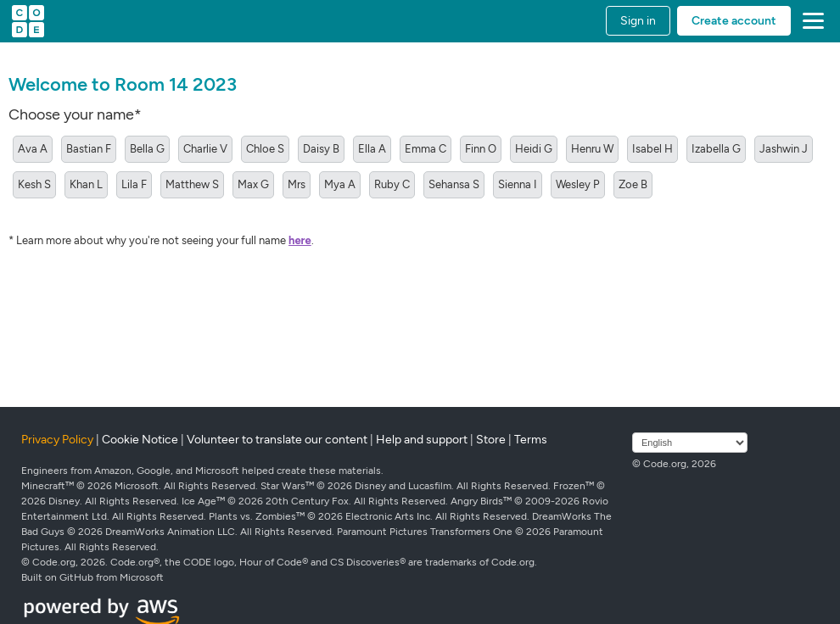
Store (491, 440)
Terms (531, 440)
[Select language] (690, 443)
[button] (810, 21)
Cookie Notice (140, 440)
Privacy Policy (57, 440)
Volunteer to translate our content (277, 440)
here (300, 240)
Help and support (422, 440)
